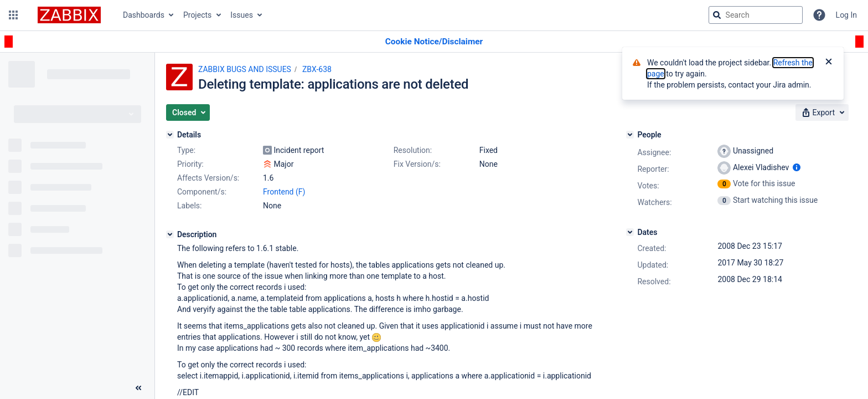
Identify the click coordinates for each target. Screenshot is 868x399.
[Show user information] (797, 167)
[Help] (819, 15)
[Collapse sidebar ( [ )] (138, 388)
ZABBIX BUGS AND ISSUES (245, 69)
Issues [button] (242, 15)
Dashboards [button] (144, 15)
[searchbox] (756, 15)
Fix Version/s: (417, 164)
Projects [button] (197, 15)
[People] (630, 135)
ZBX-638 (317, 69)
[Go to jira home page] (69, 15)
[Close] (829, 63)
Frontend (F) (284, 192)
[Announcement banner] (434, 42)
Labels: (189, 206)
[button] (13, 15)
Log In (846, 15)
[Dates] (630, 232)
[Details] (170, 135)
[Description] (170, 234)
